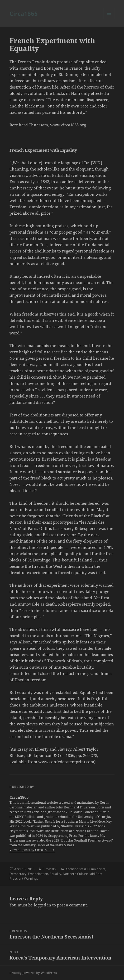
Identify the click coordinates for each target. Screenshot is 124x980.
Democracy (18, 874)
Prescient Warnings (24, 878)
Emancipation (38, 874)
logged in (42, 905)
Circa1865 (24, 13)
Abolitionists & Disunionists (85, 869)
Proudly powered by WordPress (33, 973)
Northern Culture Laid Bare (83, 874)
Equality (55, 874)
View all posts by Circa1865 (30, 850)
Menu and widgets (109, 19)
